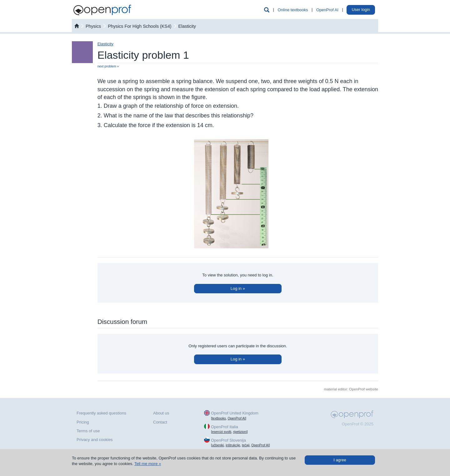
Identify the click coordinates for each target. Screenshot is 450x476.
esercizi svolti (222, 432)
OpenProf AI (327, 10)
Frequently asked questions (101, 413)
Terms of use (88, 431)
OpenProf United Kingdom (235, 413)
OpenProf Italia (225, 427)
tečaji (246, 445)
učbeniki (218, 445)
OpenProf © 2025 (358, 424)
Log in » (238, 288)
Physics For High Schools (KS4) (140, 26)
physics (93, 26)
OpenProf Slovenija (228, 440)
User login (361, 10)
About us (161, 413)
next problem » (108, 66)
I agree (340, 460)
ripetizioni (240, 432)
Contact (160, 422)
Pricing (83, 422)
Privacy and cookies (95, 440)
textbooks (219, 418)
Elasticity (187, 26)
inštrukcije (233, 445)
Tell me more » (148, 464)
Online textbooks (293, 10)
